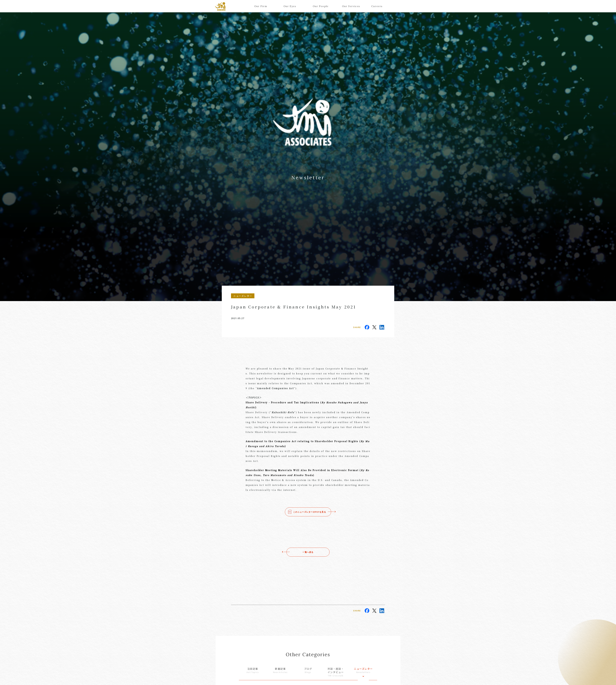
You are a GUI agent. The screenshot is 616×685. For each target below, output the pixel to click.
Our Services (350, 6)
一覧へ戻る (308, 552)
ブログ (308, 670)
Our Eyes (290, 6)
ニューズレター (363, 670)
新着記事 (280, 670)
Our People (321, 6)
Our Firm (261, 6)
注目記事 (253, 670)
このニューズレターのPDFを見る (310, 512)
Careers (377, 6)
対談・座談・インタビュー (336, 672)
